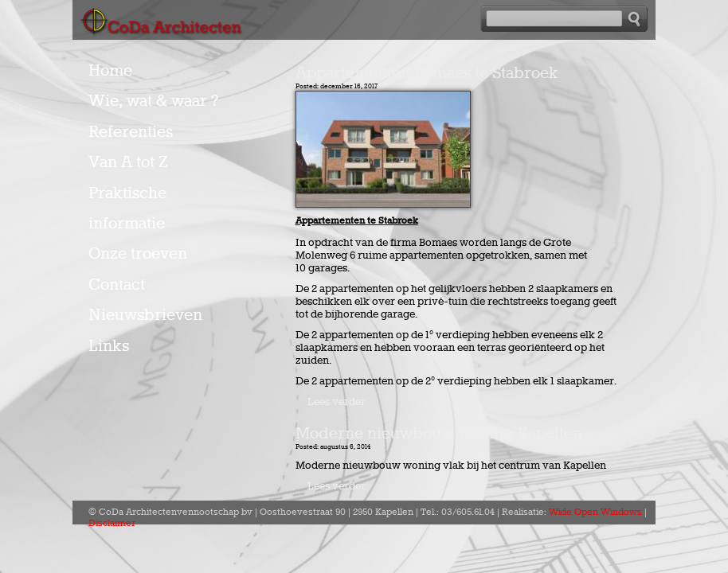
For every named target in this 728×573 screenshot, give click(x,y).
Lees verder (337, 402)
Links (109, 346)
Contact (117, 285)
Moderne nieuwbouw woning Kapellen (439, 434)
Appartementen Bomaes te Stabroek (427, 73)
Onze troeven (138, 254)
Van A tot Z (128, 162)
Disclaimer (112, 524)
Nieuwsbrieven (145, 315)
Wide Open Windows (595, 513)
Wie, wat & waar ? (153, 101)
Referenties (131, 132)
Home (110, 71)
